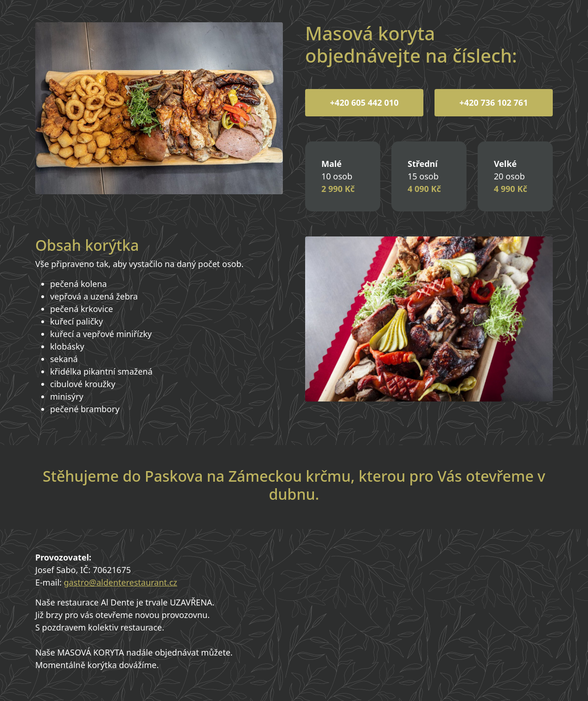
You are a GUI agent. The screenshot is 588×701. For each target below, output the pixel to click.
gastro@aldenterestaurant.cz (121, 582)
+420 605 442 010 (364, 102)
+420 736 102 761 (494, 102)
